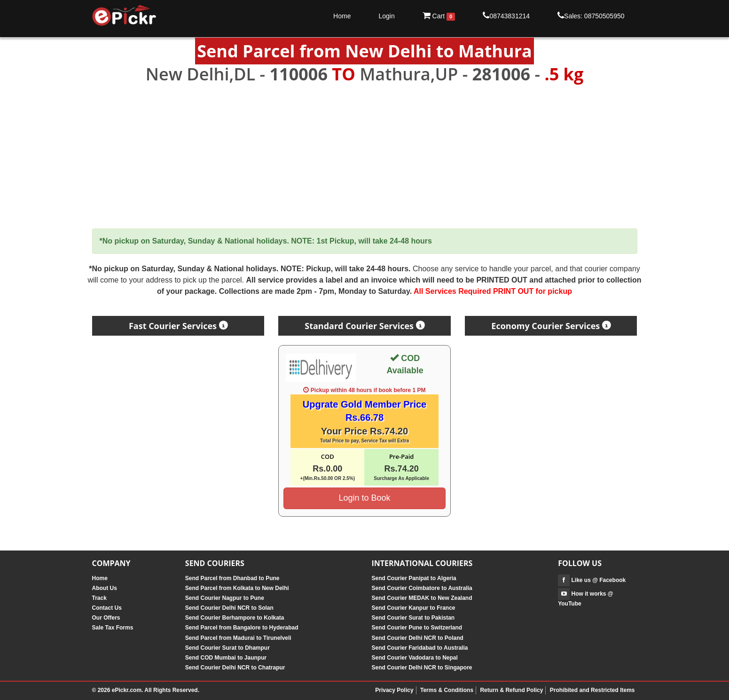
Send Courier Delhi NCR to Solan (229, 608)
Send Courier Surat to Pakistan (413, 618)
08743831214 (506, 16)
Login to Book (364, 498)
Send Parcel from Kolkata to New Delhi (237, 588)
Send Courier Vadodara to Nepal (414, 658)
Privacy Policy (394, 690)
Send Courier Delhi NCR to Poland (417, 638)
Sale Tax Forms (113, 628)
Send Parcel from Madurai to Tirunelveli (238, 638)
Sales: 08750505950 (591, 16)
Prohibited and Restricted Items (592, 690)
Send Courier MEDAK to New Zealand (422, 598)
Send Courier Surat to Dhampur (227, 648)
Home (342, 16)
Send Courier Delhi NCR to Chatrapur (235, 668)
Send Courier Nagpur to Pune (225, 598)
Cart (439, 16)
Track (99, 598)
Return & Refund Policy (511, 690)
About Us (105, 588)
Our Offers (106, 618)
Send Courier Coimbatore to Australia (422, 588)
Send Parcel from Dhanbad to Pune (232, 578)
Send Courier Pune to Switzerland (417, 628)
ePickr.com (127, 690)
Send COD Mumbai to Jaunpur (226, 658)
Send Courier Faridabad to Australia (419, 648)
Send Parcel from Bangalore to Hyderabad (242, 628)
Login (386, 16)
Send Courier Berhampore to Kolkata (235, 618)
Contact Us (107, 608)
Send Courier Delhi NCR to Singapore (422, 668)
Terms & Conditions (447, 690)
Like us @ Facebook (592, 580)
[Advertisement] (365, 157)
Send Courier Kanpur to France (413, 608)
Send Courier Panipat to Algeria (414, 578)
